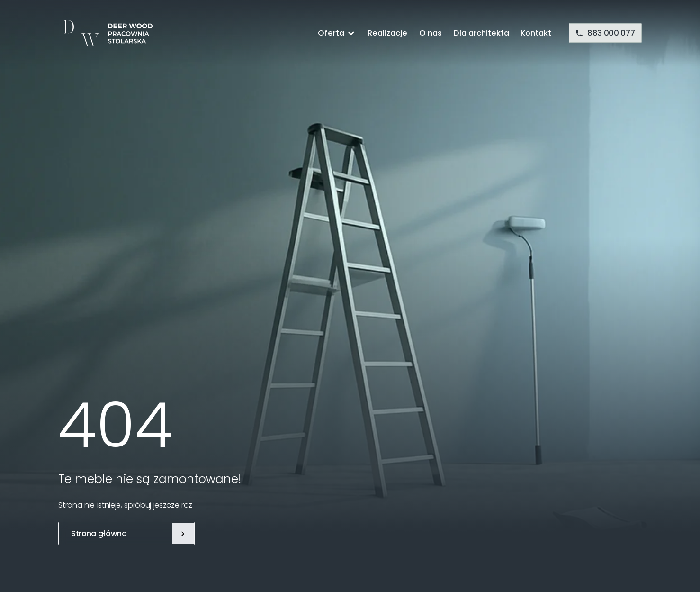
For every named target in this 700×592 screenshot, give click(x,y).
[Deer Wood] (106, 33)
